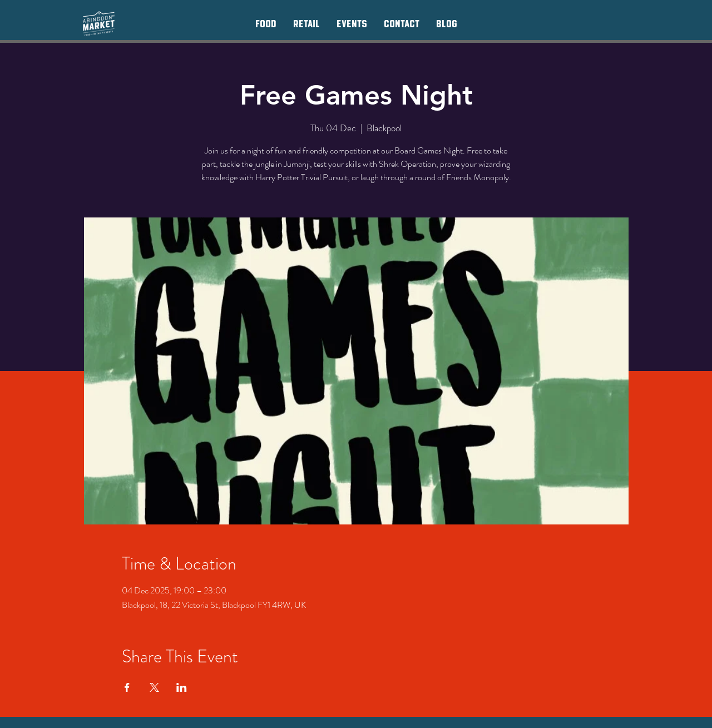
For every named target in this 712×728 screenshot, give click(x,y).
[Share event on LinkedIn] (182, 687)
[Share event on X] (154, 687)
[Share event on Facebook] (127, 687)
